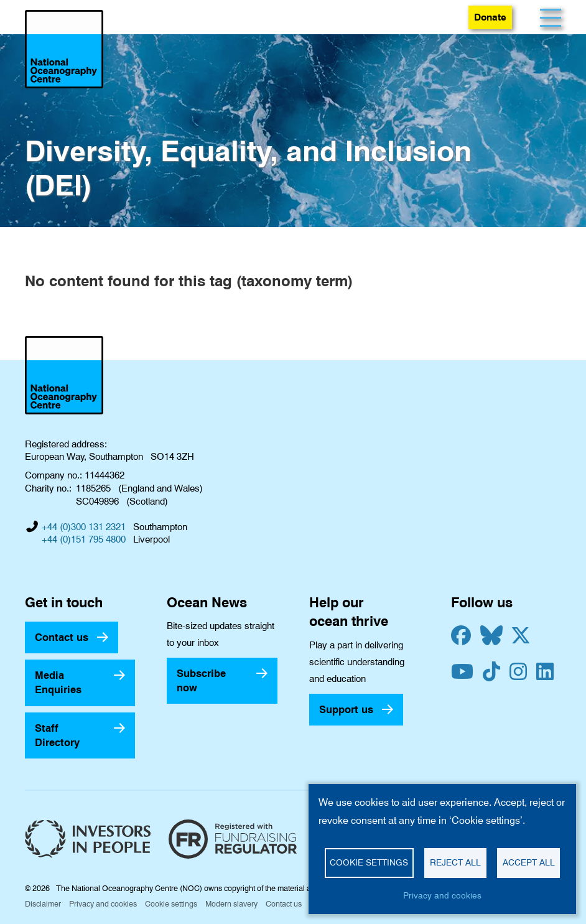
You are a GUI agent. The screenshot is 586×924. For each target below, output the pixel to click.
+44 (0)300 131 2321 (84, 527)
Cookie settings (171, 904)
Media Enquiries (58, 682)
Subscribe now (201, 680)
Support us (346, 709)
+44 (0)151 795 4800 (84, 539)
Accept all (529, 862)
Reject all (455, 862)
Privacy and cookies (103, 904)
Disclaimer (43, 904)
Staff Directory (57, 735)
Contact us (62, 637)
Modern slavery (231, 904)
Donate (490, 17)
